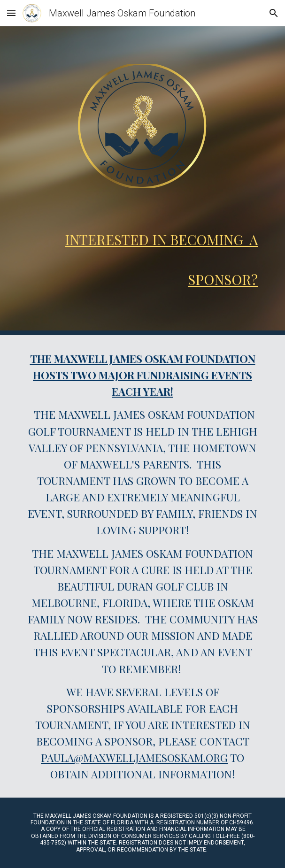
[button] (11, 13)
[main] (142, 254)
